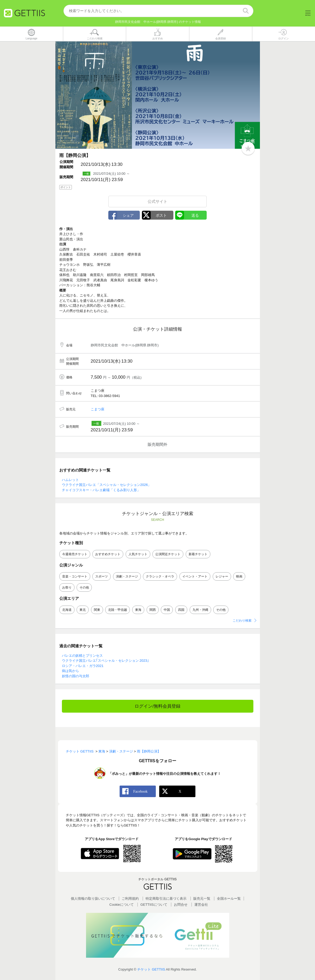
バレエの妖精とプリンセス (82, 656)
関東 (97, 610)
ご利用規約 (130, 899)
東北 (83, 610)
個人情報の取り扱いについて (93, 899)
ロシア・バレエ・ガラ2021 (83, 666)
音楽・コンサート (75, 577)
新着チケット (198, 554)
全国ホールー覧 (229, 899)
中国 (167, 610)
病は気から (70, 671)
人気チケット (138, 554)
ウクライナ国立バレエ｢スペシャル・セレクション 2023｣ (106, 661)
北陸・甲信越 (118, 610)
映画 (239, 577)
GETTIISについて (154, 905)
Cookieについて (121, 905)
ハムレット (70, 480)
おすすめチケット (108, 554)
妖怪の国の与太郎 (76, 676)
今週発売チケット (75, 554)
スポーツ (102, 577)
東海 (138, 610)
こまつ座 (98, 409)
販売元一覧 (202, 899)
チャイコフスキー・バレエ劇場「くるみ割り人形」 (101, 490)
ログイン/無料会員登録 (157, 706)
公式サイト (157, 201)
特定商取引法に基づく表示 (166, 899)
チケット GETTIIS (151, 970)
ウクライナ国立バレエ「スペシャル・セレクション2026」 (107, 485)
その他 (84, 588)
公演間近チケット (168, 554)
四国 (181, 610)
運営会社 (201, 905)
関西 (153, 610)
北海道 (67, 610)
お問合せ (181, 905)
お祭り (67, 588)
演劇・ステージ (127, 577)
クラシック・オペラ (160, 577)
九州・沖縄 (200, 610)
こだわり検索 (242, 621)
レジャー (222, 577)
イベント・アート (195, 577)
